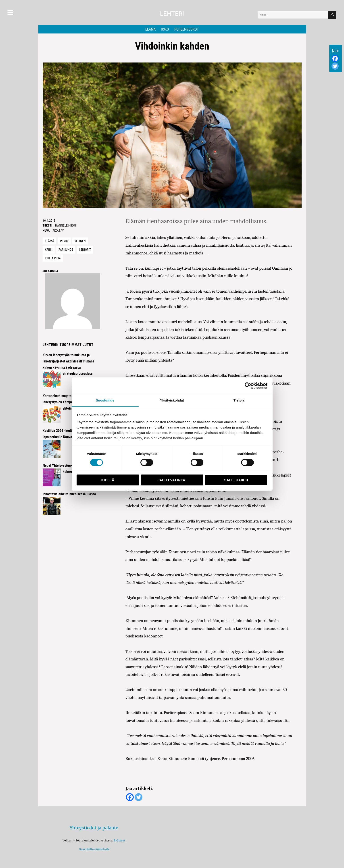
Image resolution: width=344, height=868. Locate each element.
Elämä (150, 29)
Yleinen (80, 241)
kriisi (49, 249)
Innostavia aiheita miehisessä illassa (69, 494)
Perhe (64, 241)
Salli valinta (172, 480)
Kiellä (108, 480)
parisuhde (66, 249)
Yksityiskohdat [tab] (172, 400)
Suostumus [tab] (105, 400)
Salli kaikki (236, 480)
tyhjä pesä (53, 258)
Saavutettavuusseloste (94, 849)
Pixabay (58, 230)
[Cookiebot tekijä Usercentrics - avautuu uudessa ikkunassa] (248, 386)
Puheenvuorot (187, 29)
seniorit (85, 249)
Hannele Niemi (66, 225)
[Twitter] (335, 66)
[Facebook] (335, 58)
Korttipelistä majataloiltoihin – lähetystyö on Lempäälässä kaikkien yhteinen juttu (69, 402)
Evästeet (119, 840)
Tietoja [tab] (239, 400)
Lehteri (172, 14)
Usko (165, 29)
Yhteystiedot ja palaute (94, 828)
